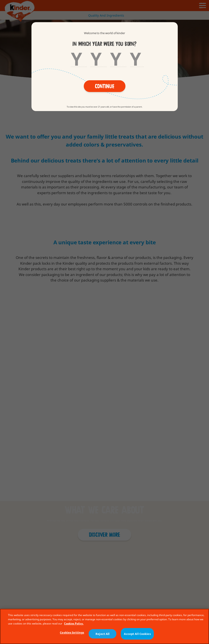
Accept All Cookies (137, 634)
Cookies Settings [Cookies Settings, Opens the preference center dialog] (72, 633)
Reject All (103, 634)
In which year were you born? (104, 44)
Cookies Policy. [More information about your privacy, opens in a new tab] (74, 624)
